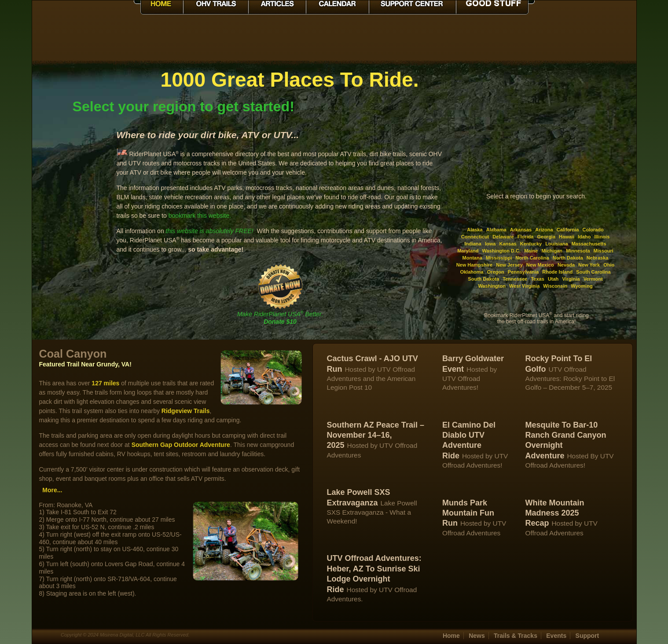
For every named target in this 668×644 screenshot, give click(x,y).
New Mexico (540, 265)
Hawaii (567, 237)
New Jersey (509, 265)
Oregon (496, 272)
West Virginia (524, 286)
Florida (526, 237)
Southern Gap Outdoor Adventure (181, 445)
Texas (537, 279)
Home (451, 636)
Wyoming (582, 286)
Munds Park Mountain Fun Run (468, 513)
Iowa (490, 244)
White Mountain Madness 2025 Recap (554, 513)
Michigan (552, 251)
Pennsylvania (523, 272)
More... (52, 490)
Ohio (609, 265)
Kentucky (531, 244)
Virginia (571, 279)
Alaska (475, 230)
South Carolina (593, 272)
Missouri (604, 251)
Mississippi (499, 258)
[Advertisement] (74, 200)
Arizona (544, 230)
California (568, 230)
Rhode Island (557, 272)
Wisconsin (555, 286)
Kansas (508, 244)
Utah (553, 279)
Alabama (496, 230)
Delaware (503, 237)
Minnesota (578, 251)
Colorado (593, 230)
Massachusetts (589, 244)
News (477, 636)
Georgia (546, 237)
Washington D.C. (502, 251)
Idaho (584, 237)
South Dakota (483, 279)
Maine (531, 251)
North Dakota (568, 258)
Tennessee (515, 279)
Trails (516, 636)
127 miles (105, 383)
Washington (492, 286)
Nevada (566, 265)
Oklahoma (472, 272)
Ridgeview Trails (186, 411)
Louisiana (556, 244)
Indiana (473, 244)
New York (589, 265)
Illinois (602, 237)
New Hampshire (475, 265)
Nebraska (598, 258)
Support (587, 636)
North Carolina (532, 258)
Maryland (468, 251)
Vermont (593, 279)
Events (556, 636)
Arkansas (521, 230)
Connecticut (475, 237)
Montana (472, 258)
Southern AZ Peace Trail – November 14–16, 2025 (376, 435)
